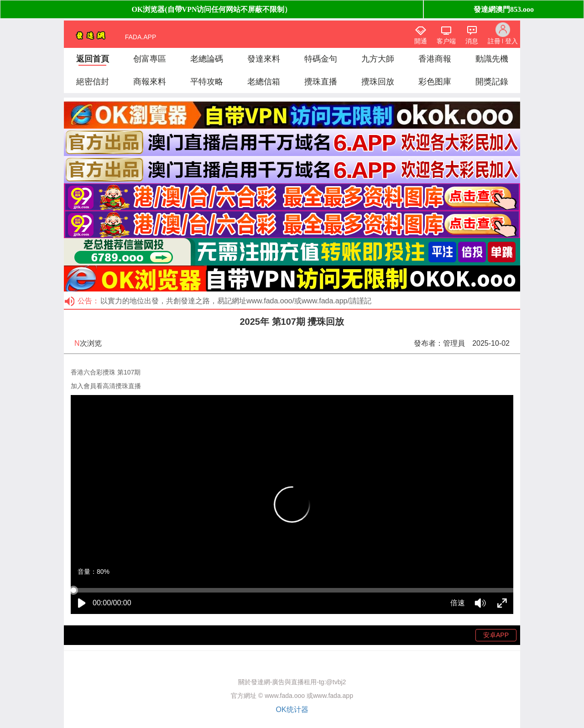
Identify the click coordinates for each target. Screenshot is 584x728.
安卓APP (496, 635)
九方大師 (378, 59)
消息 (472, 41)
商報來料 (150, 82)
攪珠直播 (321, 82)
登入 (511, 41)
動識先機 (492, 59)
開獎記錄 (492, 82)
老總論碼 (207, 59)
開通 (421, 41)
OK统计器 (292, 710)
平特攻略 (207, 82)
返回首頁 (93, 59)
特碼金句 (321, 59)
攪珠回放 (378, 82)
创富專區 (150, 59)
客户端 (446, 41)
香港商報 (435, 59)
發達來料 (264, 59)
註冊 (494, 41)
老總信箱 (264, 82)
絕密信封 (93, 82)
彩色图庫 (435, 82)
